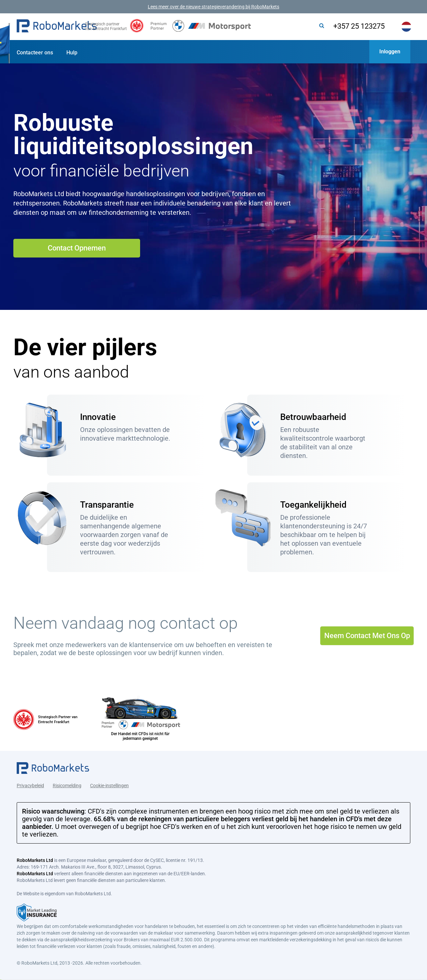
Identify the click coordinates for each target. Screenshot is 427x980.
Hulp (72, 53)
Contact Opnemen (77, 248)
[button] (57, 27)
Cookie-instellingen (109, 783)
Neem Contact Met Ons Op (367, 636)
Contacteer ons (35, 53)
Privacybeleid (30, 783)
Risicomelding (67, 783)
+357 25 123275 (351, 26)
